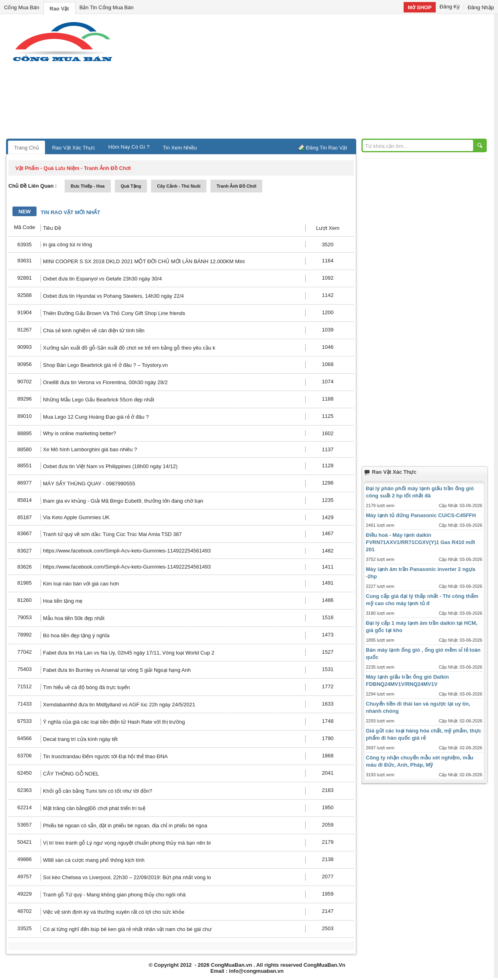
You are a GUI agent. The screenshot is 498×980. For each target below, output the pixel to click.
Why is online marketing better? (80, 433)
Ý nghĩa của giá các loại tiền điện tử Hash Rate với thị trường (114, 722)
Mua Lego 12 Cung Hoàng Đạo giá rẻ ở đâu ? (96, 417)
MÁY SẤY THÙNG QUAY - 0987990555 (89, 484)
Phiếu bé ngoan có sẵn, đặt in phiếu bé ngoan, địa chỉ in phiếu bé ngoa (125, 826)
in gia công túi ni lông (67, 244)
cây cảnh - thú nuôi (179, 186)
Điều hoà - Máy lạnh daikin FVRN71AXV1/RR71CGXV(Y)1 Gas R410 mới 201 (420, 542)
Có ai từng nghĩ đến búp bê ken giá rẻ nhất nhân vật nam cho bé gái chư (127, 929)
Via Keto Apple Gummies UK (76, 517)
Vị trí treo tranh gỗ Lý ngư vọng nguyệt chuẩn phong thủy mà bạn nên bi (127, 843)
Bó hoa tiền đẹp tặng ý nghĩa (76, 635)
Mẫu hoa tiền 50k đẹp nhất (74, 618)
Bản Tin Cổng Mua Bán (107, 7)
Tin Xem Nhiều (180, 148)
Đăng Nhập (481, 7)
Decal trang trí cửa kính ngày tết (80, 739)
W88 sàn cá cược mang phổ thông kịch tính (94, 860)
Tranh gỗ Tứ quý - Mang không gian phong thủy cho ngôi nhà (114, 895)
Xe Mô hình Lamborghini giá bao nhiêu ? (90, 449)
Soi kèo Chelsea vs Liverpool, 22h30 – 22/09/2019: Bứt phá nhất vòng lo (127, 877)
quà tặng (131, 186)
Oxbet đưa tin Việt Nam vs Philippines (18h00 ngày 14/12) (110, 466)
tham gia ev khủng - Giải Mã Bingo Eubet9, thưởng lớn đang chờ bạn (123, 501)
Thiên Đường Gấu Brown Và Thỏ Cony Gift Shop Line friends (114, 313)
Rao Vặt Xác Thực (74, 148)
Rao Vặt (59, 9)
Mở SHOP (419, 7)
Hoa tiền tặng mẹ (63, 601)
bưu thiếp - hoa (88, 186)
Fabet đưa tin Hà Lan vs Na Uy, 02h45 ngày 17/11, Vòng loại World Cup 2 (129, 653)
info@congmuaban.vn (256, 971)
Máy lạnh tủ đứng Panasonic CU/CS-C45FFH (421, 515)
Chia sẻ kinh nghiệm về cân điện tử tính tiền (94, 330)
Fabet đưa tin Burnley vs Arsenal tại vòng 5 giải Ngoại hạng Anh (117, 670)
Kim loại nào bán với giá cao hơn (81, 584)
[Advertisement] (317, 78)
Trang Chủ (27, 148)
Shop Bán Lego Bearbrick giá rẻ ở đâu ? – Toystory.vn (105, 365)
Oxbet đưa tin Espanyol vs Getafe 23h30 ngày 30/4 (102, 279)
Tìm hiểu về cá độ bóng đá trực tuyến (86, 687)
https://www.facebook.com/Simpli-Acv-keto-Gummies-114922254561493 (127, 551)
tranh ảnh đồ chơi (236, 186)
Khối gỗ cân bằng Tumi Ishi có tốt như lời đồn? (98, 791)
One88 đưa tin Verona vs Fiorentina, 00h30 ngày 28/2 (105, 382)
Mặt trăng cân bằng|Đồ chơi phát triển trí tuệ (94, 808)
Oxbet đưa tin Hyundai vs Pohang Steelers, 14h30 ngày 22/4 (113, 296)
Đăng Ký (450, 7)
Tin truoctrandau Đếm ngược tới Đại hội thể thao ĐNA (105, 756)
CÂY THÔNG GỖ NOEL (71, 774)
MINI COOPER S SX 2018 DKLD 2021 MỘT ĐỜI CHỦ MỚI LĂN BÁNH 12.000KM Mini (144, 261)
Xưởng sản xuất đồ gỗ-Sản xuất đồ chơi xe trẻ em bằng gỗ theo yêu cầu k (129, 348)
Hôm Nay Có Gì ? (129, 147)
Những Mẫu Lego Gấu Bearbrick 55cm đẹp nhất (99, 400)
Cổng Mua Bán (22, 7)
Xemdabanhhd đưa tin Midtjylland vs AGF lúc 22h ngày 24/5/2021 (119, 705)
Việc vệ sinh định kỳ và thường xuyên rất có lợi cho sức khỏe (114, 912)
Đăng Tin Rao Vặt (327, 148)
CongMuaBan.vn (232, 965)
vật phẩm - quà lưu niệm (47, 168)
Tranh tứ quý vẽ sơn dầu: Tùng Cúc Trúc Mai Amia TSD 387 (112, 534)
